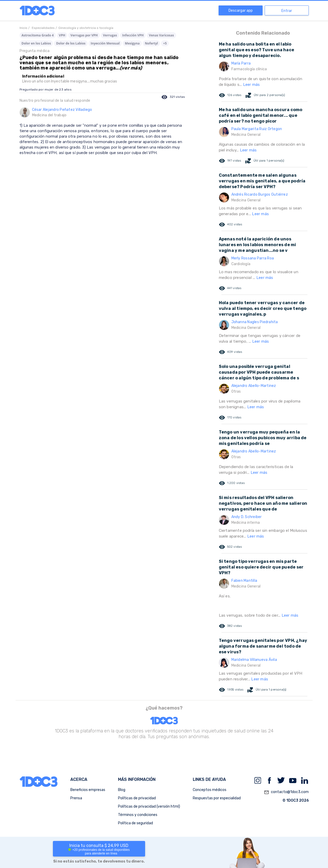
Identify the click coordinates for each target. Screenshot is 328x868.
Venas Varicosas (161, 35)
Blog (122, 790)
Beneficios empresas (88, 790)
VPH (62, 35)
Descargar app (241, 11)
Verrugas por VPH (84, 35)
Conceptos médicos (210, 790)
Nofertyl (151, 43)
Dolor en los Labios (36, 43)
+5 (165, 43)
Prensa (76, 798)
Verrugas (110, 35)
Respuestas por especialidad (217, 798)
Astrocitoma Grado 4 (38, 35)
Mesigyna (132, 43)
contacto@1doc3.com (286, 792)
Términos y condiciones (138, 815)
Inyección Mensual (105, 43)
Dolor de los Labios (71, 43)
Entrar (287, 11)
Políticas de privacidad (137, 798)
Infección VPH (133, 35)
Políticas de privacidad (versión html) (149, 806)
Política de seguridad (135, 823)
